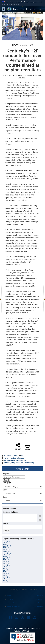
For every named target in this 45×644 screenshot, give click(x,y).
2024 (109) (7, 547)
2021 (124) (7, 554)
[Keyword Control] (14, 477)
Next (39, 26)
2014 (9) (6, 571)
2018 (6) (6, 561)
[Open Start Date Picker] (40, 516)
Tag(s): (6, 523)
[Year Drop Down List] (22, 494)
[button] (11, 4)
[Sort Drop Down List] (22, 501)
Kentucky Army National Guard (15, 460)
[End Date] (20, 520)
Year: (5, 490)
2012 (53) (6, 576)
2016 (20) (6, 566)
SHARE (18, 446)
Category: (7, 483)
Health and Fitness (11, 456)
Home (9, 596)
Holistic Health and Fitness (14, 458)
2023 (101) (7, 549)
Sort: (5, 497)
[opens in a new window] (11, 618)
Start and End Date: (11, 512)
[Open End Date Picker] (40, 520)
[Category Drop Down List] (22, 487)
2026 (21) (6, 542)
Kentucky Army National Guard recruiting (19, 463)
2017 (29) (6, 564)
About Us (10, 599)
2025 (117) (7, 545)
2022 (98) (6, 552)
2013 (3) (6, 573)
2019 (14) (6, 559)
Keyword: (7, 474)
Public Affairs (12, 603)
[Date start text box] (20, 516)
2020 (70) (6, 557)
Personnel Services (13, 606)
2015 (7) (6, 569)
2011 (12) (6, 578)
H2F (23, 456)
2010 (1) (6, 581)
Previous (6, 26)
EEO (37, 603)
